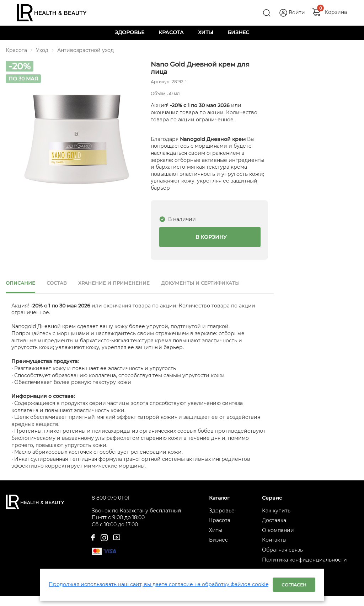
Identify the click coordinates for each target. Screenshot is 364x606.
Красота (220, 531)
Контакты (274, 550)
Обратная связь (282, 560)
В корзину (210, 247)
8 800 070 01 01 (111, 508)
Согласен (294, 585)
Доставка (274, 531)
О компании (278, 541)
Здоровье (222, 521)
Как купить (276, 521)
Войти (297, 12)
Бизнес (218, 550)
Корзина (336, 12)
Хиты (216, 541)
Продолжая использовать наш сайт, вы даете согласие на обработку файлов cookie (159, 584)
